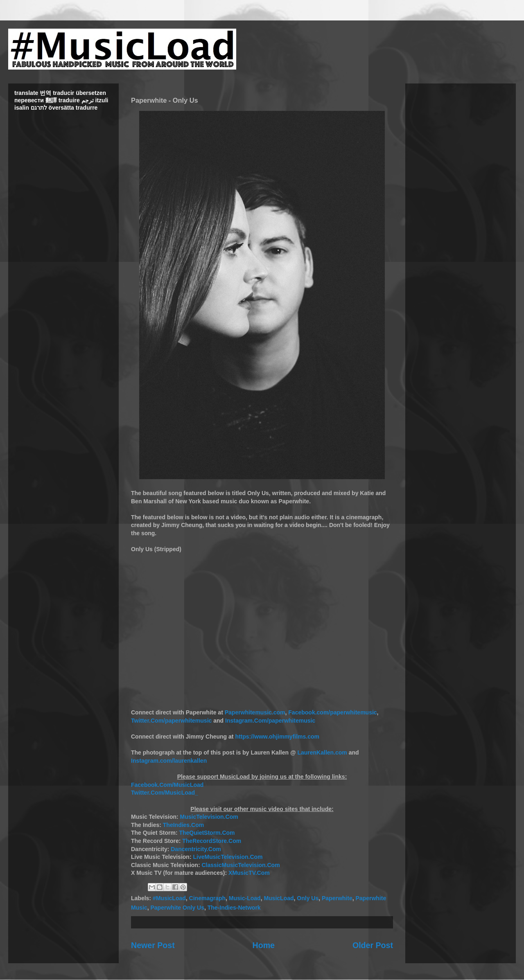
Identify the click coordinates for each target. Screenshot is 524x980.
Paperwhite (337, 898)
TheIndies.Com (183, 825)
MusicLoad (279, 898)
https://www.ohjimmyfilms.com (277, 737)
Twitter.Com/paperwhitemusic (171, 721)
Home (264, 945)
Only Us (308, 898)
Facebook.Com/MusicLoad (167, 785)
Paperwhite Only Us (177, 908)
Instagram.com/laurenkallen (169, 761)
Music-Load (245, 898)
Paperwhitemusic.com (255, 712)
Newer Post (153, 945)
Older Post (373, 945)
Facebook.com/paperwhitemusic (332, 712)
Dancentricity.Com (196, 849)
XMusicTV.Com (249, 873)
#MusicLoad (169, 898)
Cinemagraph (207, 898)
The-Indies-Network (234, 908)
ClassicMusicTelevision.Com (241, 865)
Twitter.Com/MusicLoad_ (165, 793)
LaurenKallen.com (322, 752)
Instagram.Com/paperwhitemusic (270, 721)
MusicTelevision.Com (209, 817)
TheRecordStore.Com (212, 841)
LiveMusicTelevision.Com (228, 857)
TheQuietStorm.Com (207, 833)
